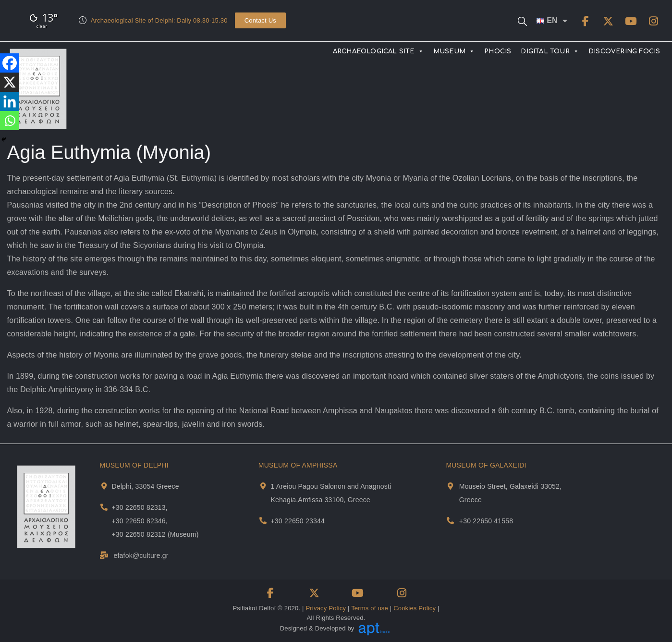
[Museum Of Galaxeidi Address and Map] (450, 486)
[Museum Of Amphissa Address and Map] (263, 486)
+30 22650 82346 (138, 521)
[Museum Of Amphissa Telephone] (263, 521)
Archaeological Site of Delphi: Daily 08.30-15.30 (159, 20)
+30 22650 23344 (297, 521)
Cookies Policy (415, 608)
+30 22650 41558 (486, 521)
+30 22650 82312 (138, 534)
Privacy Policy (326, 608)
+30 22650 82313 (138, 507)
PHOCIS (498, 51)
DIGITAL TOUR (550, 51)
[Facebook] (10, 63)
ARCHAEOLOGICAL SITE (378, 51)
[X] (10, 82)
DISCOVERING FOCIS (624, 51)
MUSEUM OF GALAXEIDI (486, 465)
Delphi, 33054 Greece (145, 486)
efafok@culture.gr (141, 556)
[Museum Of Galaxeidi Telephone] (450, 521)
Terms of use (370, 608)
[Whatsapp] (10, 121)
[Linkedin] (10, 101)
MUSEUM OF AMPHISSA (298, 465)
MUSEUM (454, 51)
